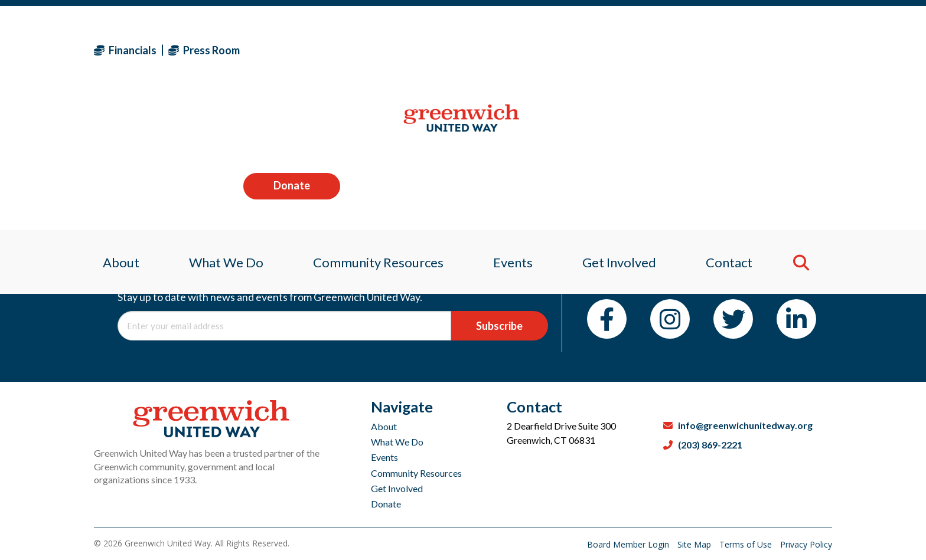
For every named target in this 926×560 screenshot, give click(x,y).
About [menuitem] (112, 127)
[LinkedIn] (796, 319)
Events (384, 457)
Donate (784, 50)
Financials (125, 50)
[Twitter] (733, 319)
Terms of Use (747, 544)
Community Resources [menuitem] (376, 127)
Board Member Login (629, 544)
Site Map (695, 544)
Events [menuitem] (513, 127)
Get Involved (397, 488)
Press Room (204, 50)
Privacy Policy (806, 544)
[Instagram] (670, 319)
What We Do (397, 442)
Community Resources (416, 473)
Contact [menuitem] (736, 127)
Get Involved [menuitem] (623, 127)
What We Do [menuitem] (220, 127)
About (384, 426)
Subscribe (499, 326)
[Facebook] (607, 319)
